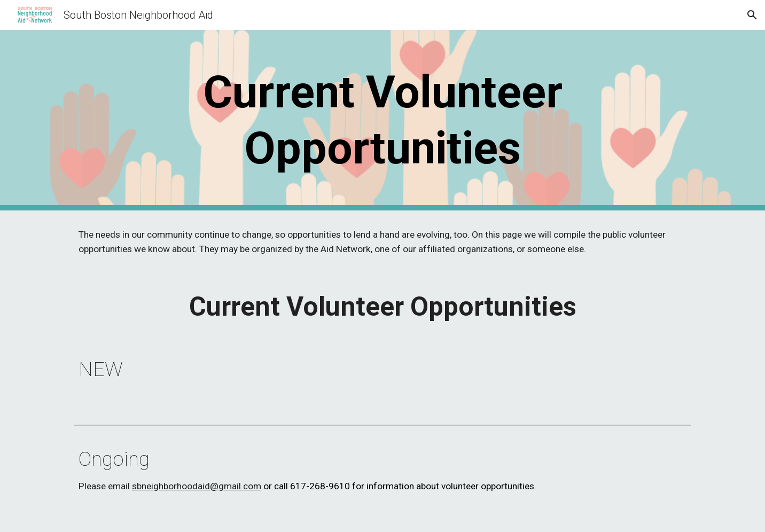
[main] (382, 120)
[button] (752, 15)
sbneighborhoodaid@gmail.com (197, 486)
